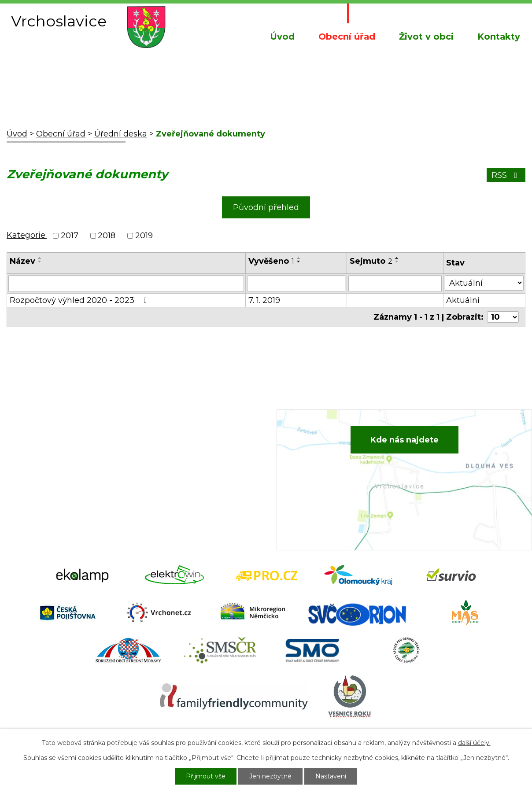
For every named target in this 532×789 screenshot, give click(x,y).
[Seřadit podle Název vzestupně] (40, 258)
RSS (506, 175)
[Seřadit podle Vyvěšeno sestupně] (299, 262)
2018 (107, 236)
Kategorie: (27, 235)
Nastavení (331, 776)
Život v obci (426, 37)
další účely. (474, 743)
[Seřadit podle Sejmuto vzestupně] (397, 258)
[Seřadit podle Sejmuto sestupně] (397, 262)
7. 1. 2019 (264, 300)
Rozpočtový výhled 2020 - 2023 (80, 300)
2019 (144, 236)
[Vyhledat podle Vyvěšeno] (296, 284)
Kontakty (499, 37)
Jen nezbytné (270, 776)
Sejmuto (371, 261)
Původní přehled (266, 207)
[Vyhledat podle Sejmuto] (395, 284)
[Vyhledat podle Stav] (484, 283)
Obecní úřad (347, 37)
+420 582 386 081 (187, 446)
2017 (70, 236)
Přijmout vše (206, 776)
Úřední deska (121, 134)
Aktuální (463, 300)
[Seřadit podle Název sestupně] (40, 262)
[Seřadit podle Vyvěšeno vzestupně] (299, 258)
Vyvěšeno (271, 261)
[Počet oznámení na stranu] (503, 317)
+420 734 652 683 (188, 459)
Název (22, 261)
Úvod (282, 37)
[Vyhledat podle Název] (126, 284)
